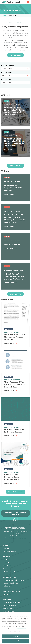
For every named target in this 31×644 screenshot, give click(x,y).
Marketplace (7, 586)
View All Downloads (16, 492)
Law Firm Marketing (9, 552)
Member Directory (9, 609)
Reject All (15, 636)
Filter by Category (8, 66)
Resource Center (9, 612)
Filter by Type (6, 79)
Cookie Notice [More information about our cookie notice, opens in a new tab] (21, 628)
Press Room (7, 566)
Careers (5, 569)
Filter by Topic (6, 73)
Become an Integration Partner (13, 580)
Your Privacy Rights (15, 631)
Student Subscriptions (10, 583)
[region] (15, 628)
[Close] (29, 614)
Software (6, 549)
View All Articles (15, 166)
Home (5, 15)
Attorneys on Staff (9, 572)
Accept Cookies (16, 641)
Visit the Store (8, 594)
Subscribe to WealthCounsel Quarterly (16, 513)
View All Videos (15, 294)
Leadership (7, 563)
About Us (6, 560)
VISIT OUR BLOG (15, 55)
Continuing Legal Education (12, 603)
